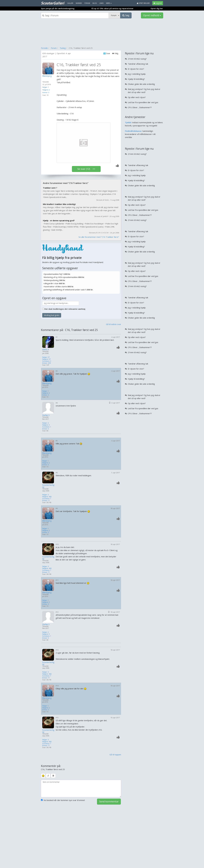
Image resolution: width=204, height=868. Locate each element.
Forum (54, 48)
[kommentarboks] (81, 789)
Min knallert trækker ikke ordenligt (59, 204)
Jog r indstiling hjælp (137, 74)
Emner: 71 (46, 501)
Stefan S (46, 415)
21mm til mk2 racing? (137, 59)
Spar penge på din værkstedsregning (58, 8)
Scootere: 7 (47, 499)
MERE (109, 3)
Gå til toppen (115, 755)
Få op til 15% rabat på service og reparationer (112, 8)
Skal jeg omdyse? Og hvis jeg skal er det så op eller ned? (144, 91)
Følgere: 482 (47, 497)
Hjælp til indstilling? (136, 79)
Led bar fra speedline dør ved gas (143, 102)
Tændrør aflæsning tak (138, 64)
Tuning (63, 48)
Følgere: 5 (46, 425)
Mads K (46, 349)
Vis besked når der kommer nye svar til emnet (63, 800)
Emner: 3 (46, 92)
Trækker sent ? (50, 188)
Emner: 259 (46, 363)
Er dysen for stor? (136, 69)
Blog (95, 3)
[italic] (48, 776)
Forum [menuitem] (87, 3)
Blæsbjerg (47, 383)
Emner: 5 (46, 429)
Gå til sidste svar (114, 324)
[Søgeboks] (75, 15)
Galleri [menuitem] (70, 3)
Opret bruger (143, 3)
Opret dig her (157, 8)
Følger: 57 (46, 357)
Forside (44, 48)
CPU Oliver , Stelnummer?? (140, 107)
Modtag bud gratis (52, 315)
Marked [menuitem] (79, 3)
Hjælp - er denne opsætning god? (59, 220)
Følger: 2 (46, 423)
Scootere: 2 (47, 361)
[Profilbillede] (49, 68)
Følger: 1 (46, 87)
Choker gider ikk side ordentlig (141, 84)
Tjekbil (128, 122)
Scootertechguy (48, 486)
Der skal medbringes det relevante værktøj (65, 309)
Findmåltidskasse (133, 131)
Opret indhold (152, 15)
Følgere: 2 (46, 90)
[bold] (53, 776)
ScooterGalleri (53, 3)
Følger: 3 (46, 495)
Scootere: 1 (47, 427)
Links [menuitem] (101, 3)
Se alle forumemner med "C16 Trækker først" (99, 237)
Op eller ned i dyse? (137, 97)
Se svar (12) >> (86, 169)
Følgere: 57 (46, 359)
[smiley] (43, 776)
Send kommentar (109, 801)
